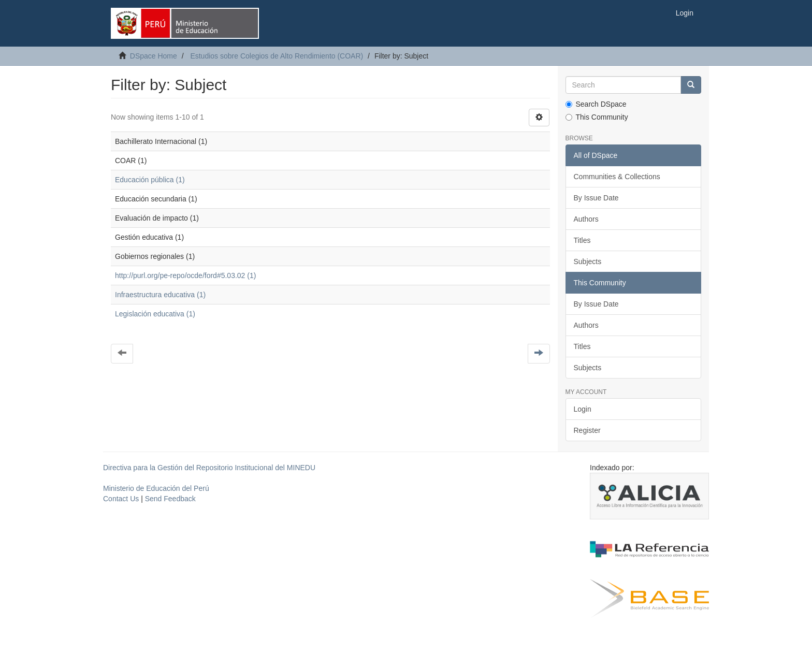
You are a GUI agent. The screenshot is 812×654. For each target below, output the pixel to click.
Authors (586, 219)
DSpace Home (154, 56)
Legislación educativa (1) (155, 314)
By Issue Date (596, 198)
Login (583, 409)
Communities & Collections (617, 177)
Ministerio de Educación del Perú (156, 488)
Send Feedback (170, 499)
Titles (582, 240)
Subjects (588, 261)
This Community (597, 117)
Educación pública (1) (150, 180)
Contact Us (121, 499)
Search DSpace (596, 104)
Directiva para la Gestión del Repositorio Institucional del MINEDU (209, 468)
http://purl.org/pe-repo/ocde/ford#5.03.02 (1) (185, 275)
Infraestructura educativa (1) (160, 295)
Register (587, 430)
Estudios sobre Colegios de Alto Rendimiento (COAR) (277, 56)
